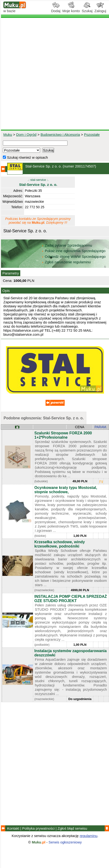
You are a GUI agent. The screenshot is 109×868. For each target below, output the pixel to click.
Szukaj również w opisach (25, 157)
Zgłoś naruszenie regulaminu (66, 262)
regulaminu (88, 836)
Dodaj (56, 9)
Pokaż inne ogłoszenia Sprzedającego (74, 251)
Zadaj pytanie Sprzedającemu (67, 245)
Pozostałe (92, 135)
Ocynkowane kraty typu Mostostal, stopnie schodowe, (66, 490)
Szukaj (87, 9)
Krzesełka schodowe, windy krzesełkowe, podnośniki (60, 544)
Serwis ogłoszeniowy (65, 842)
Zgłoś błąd (72, 828)
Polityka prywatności (38, 828)
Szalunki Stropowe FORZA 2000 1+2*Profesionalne (63, 435)
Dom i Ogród (26, 135)
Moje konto (71, 9)
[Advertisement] (54, 74)
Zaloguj (100, 9)
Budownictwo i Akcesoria (60, 135)
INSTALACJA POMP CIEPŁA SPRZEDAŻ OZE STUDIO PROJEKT (71, 599)
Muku (8, 135)
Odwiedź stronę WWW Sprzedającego (74, 256)
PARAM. (101, 427)
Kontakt (13, 828)
